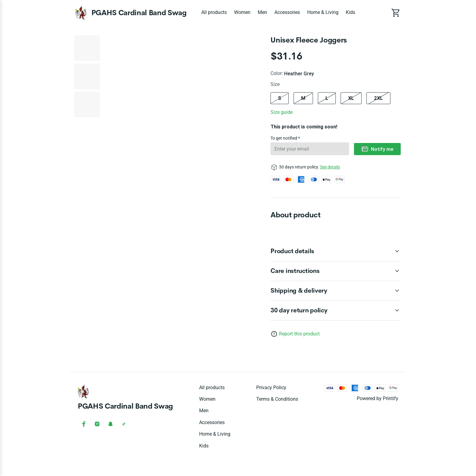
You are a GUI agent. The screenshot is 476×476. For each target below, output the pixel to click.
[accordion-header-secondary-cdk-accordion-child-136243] (336, 251)
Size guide (282, 112)
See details (330, 167)
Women (242, 12)
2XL (378, 98)
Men (262, 12)
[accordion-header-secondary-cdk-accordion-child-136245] (336, 291)
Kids (350, 12)
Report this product (299, 334)
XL (351, 98)
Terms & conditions (277, 399)
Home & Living (323, 12)
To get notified (284, 138)
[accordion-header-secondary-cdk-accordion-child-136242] (336, 311)
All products (214, 12)
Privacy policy (271, 388)
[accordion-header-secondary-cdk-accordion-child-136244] (336, 271)
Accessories (287, 12)
